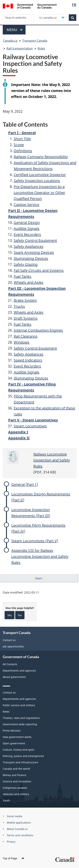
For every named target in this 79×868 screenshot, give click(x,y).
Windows (22, 342)
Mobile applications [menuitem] (19, 823)
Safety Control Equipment (35, 240)
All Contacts (10, 664)
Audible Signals (27, 228)
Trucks (19, 306)
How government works (17, 737)
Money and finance (15, 775)
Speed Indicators (28, 360)
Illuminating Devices (31, 258)
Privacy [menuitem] (11, 842)
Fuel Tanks (23, 276)
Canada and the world (16, 769)
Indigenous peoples (15, 788)
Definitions (23, 151)
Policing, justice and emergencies (23, 756)
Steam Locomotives (30, 426)
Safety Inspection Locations (37, 181)
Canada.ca (10, 41)
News (6, 712)
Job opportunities (13, 646)
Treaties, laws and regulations (21, 718)
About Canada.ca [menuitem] (17, 829)
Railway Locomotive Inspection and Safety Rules (52, 460)
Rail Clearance (26, 336)
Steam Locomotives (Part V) (35, 541)
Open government (14, 743)
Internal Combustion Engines (38, 330)
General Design (27, 222)
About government (14, 677)
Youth (6, 800)
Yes (9, 615)
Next (39, 578)
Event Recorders (27, 234)
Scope (19, 145)
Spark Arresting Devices (34, 252)
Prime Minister (12, 731)
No (20, 615)
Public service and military (19, 705)
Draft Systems (26, 318)
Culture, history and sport (19, 750)
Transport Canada (35, 41)
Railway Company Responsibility (41, 157)
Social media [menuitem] (15, 816)
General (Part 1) (25, 484)
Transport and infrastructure (20, 762)
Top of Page (14, 858)
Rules (41, 48)
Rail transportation (20, 48)
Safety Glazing (26, 264)
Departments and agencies (19, 671)
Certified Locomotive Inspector (40, 175)
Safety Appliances (29, 246)
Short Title (22, 139)
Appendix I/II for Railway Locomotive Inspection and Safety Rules (40, 556)
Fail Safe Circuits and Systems (39, 270)
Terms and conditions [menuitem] (20, 835)
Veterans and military (16, 794)
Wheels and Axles (29, 282)
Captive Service (26, 205)
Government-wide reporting (20, 724)
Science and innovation (17, 781)
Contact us (9, 640)
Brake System (25, 300)
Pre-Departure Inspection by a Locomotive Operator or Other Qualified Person (39, 193)
